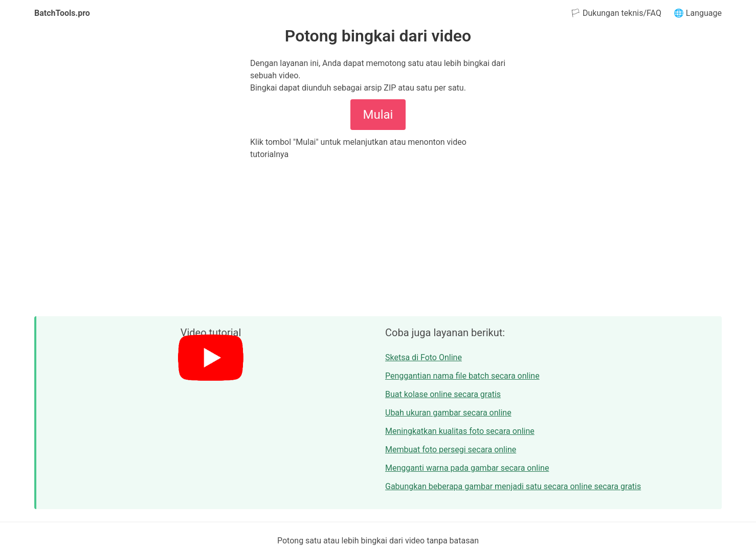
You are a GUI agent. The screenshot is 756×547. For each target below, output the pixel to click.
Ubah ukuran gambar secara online (448, 413)
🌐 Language (698, 13)
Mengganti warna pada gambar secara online (467, 468)
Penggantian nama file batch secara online (462, 376)
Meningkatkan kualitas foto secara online (460, 431)
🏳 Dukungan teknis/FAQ (616, 13)
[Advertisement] (378, 238)
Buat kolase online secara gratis (443, 394)
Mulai (378, 115)
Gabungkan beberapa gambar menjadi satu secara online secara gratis (513, 486)
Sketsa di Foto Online (424, 357)
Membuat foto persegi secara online (451, 450)
